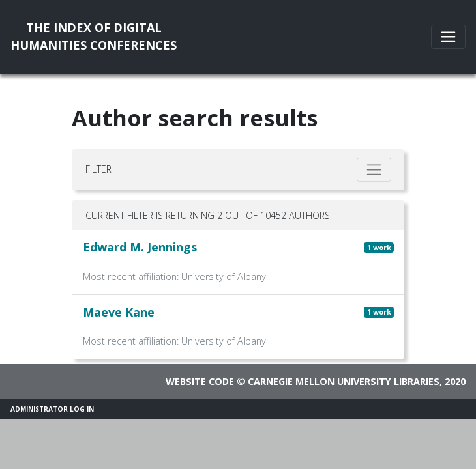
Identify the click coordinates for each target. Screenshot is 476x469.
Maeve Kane (119, 312)
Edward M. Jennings (140, 247)
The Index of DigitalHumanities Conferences (94, 36)
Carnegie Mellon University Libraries (344, 381)
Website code (200, 381)
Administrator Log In (52, 409)
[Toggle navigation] (448, 37)
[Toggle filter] (374, 170)
